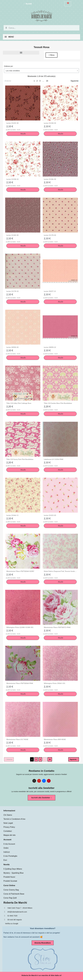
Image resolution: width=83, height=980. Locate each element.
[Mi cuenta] (28, 4)
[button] (51, 55)
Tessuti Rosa (41, 47)
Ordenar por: (9, 66)
